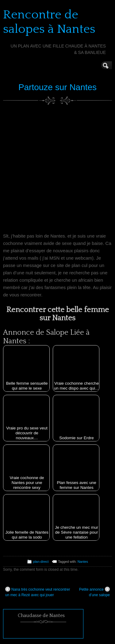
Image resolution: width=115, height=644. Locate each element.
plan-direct (41, 562)
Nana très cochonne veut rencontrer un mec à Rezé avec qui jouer (38, 592)
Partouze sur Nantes (57, 87)
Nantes (83, 562)
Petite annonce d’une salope (94, 592)
